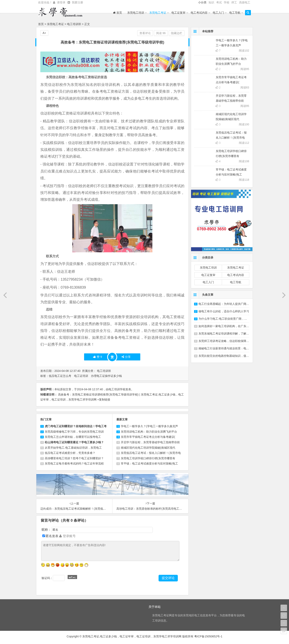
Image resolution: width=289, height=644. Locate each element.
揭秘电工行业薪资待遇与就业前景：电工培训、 (228, 348)
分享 (126, 357)
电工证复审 (178, 13)
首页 (118, 13)
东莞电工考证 (158, 13)
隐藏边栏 (177, 33)
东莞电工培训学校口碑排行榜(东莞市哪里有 (148, 458)
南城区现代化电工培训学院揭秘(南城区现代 (148, 448)
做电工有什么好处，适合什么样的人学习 (224, 311)
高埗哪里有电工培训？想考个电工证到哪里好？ (74, 458)
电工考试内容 (199, 13)
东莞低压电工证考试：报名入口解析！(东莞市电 (151, 453)
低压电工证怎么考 (60, 376)
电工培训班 (74, 24)
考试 (219, 2)
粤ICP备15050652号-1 (208, 636)
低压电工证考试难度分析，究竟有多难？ (70, 453)
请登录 (61, 2)
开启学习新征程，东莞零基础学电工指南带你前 (150, 442)
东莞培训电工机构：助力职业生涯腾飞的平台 (149, 432)
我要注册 (77, 2)
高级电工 (245, 2)
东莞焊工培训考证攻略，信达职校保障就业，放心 (229, 341)
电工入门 (218, 13)
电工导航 (235, 13)
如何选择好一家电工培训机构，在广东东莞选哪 (228, 326)
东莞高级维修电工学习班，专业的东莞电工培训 (74, 432)
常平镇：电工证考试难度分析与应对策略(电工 (149, 463)
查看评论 (145, 33)
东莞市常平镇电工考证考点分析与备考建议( (148, 437)
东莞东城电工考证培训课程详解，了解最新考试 (228, 334)
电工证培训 (81, 376)
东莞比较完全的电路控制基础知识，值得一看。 (228, 356)
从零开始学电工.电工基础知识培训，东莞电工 (73, 448)
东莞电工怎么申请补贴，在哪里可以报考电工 (73, 437)
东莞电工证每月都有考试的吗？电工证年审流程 (74, 463)
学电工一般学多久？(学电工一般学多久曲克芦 (149, 426)
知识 (211, 2)
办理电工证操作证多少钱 (106, 376)
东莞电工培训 (136, 13)
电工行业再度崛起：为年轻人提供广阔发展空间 (228, 304)
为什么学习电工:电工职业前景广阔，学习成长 (227, 319)
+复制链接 (104, 400)
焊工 (234, 2)
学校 (227, 2)
